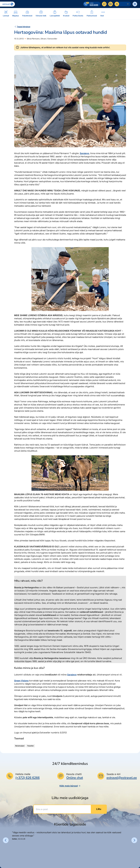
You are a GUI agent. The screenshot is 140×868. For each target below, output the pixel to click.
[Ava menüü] (135, 4)
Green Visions (21, 681)
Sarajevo (84, 153)
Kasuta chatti (74, 774)
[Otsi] (104, 4)
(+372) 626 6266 (28, 778)
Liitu (99, 809)
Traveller (30, 746)
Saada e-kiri (113, 774)
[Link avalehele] (7, 4)
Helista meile (23, 774)
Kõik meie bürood (70, 786)
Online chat (75, 778)
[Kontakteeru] (111, 4)
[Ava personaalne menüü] (123, 4)
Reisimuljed (20, 746)
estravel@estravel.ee (122, 778)
